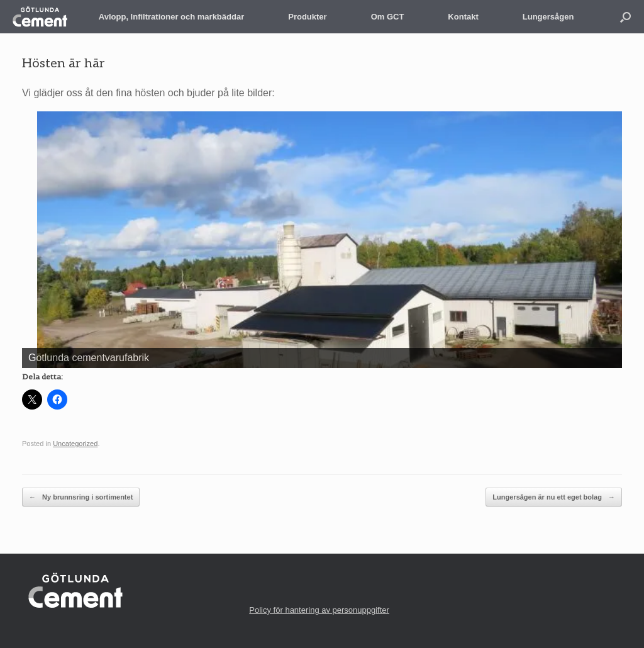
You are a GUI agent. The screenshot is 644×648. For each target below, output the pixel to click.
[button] (625, 17)
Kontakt (463, 17)
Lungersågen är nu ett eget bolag (554, 497)
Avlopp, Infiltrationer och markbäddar (171, 17)
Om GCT (388, 17)
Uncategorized (75, 444)
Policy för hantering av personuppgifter (319, 610)
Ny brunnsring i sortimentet (81, 497)
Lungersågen (548, 17)
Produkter (307, 17)
